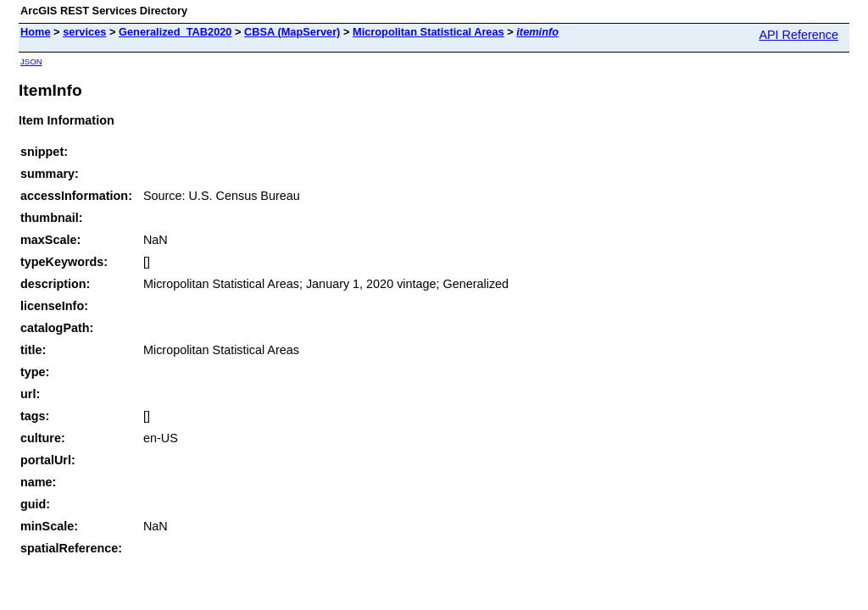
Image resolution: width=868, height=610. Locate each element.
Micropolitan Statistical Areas (428, 32)
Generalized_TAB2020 (175, 32)
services (84, 32)
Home (36, 32)
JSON (31, 61)
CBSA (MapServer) (292, 32)
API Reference (798, 35)
